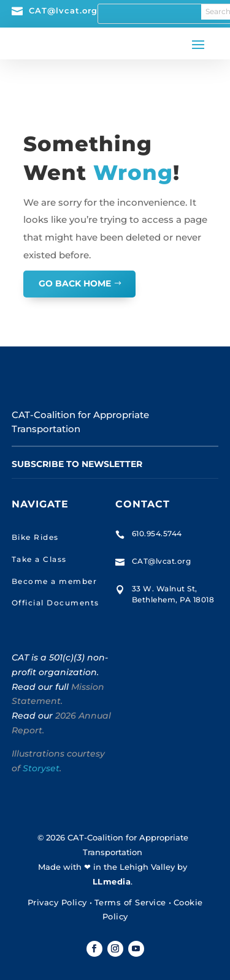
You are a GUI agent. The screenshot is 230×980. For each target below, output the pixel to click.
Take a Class (39, 559)
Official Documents (56, 603)
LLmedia (112, 881)
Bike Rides (35, 537)
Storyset (41, 768)
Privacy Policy (57, 902)
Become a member (55, 581)
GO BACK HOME (75, 283)
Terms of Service (130, 902)
